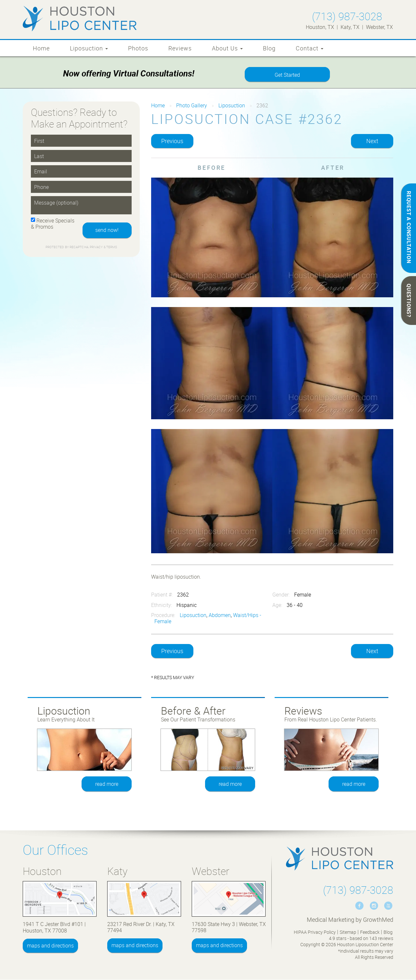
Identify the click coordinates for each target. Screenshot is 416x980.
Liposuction (89, 48)
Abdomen (220, 615)
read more (107, 784)
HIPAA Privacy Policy (315, 932)
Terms (111, 248)
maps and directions (50, 946)
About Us (227, 48)
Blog (269, 48)
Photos (138, 48)
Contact (310, 48)
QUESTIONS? (409, 301)
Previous (172, 141)
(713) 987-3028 (347, 16)
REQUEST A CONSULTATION (409, 227)
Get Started (287, 75)
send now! (107, 231)
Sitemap (348, 932)
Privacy (97, 248)
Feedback (370, 932)
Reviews (180, 48)
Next (372, 141)
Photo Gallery (192, 106)
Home (41, 48)
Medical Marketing (331, 920)
